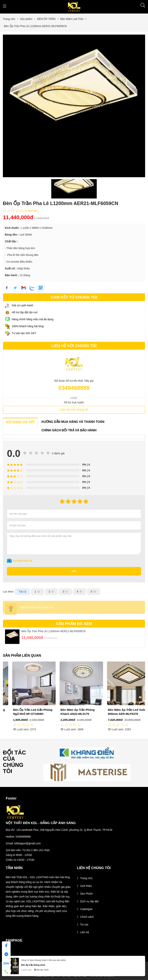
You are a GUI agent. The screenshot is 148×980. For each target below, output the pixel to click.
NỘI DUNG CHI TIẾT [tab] (20, 422)
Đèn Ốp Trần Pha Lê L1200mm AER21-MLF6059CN (53, 631)
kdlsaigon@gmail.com (27, 843)
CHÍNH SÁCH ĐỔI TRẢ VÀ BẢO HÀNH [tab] (69, 430)
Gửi (74, 571)
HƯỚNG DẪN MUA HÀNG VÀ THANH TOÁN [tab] (73, 422)
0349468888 (74, 388)
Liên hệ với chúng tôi (74, 410)
